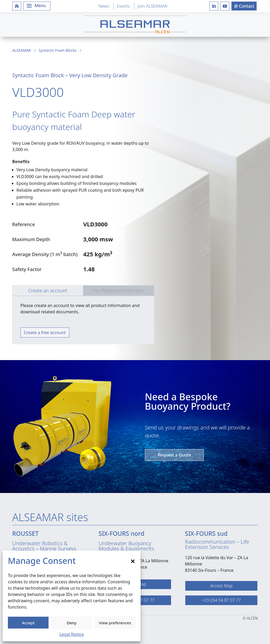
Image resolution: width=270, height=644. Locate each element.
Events (123, 6)
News (104, 6)
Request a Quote (174, 455)
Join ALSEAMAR (152, 6)
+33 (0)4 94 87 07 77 (221, 600)
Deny (72, 623)
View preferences (115, 623)
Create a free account (45, 333)
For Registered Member (118, 290)
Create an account (48, 290)
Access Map (221, 586)
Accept (28, 623)
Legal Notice (72, 634)
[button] (133, 561)
